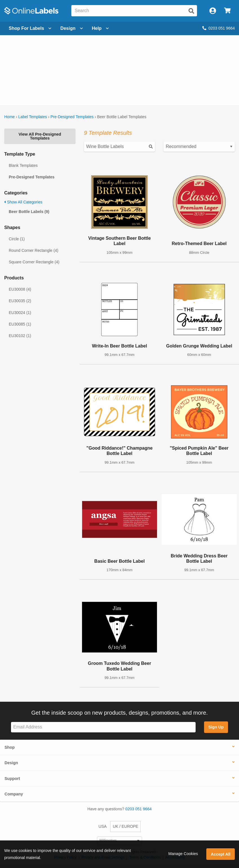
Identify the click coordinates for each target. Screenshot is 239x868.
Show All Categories (23, 202)
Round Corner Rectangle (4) (34, 250)
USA (103, 826)
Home (9, 117)
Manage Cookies (183, 854)
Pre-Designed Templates (72, 117)
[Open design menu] (71, 28)
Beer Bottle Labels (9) (29, 212)
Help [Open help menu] (100, 28)
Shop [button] (10, 747)
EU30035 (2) (20, 301)
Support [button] (12, 779)
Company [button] (14, 794)
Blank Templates (23, 165)
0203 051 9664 (219, 28)
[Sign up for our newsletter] (103, 727)
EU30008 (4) (20, 289)
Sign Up (216, 727)
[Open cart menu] (227, 11)
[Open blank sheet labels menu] (30, 28)
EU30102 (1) (20, 336)
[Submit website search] (191, 11)
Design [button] (11, 763)
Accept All (221, 854)
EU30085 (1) (20, 324)
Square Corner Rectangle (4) (34, 262)
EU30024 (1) (20, 313)
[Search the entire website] (134, 11)
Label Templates (33, 117)
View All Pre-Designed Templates (40, 136)
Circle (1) (17, 239)
